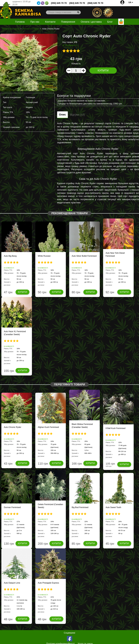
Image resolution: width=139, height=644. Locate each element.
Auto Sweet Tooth (113, 507)
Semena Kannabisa (11, 29)
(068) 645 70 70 (95, 3)
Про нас (35, 22)
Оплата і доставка (91, 22)
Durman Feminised (12, 507)
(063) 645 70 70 (77, 3)
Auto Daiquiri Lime (12, 583)
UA (131, 2)
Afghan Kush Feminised (48, 427)
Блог (110, 22)
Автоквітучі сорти (31, 29)
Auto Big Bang (10, 256)
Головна (20, 22)
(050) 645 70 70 (59, 3)
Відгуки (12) (77, 115)
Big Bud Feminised (80, 507)
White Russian (44, 256)
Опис (62, 115)
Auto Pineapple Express (48, 583)
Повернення (68, 22)
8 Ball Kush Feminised (115, 428)
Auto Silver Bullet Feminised (84, 256)
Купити (103, 70)
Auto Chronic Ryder (13, 427)
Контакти (50, 22)
